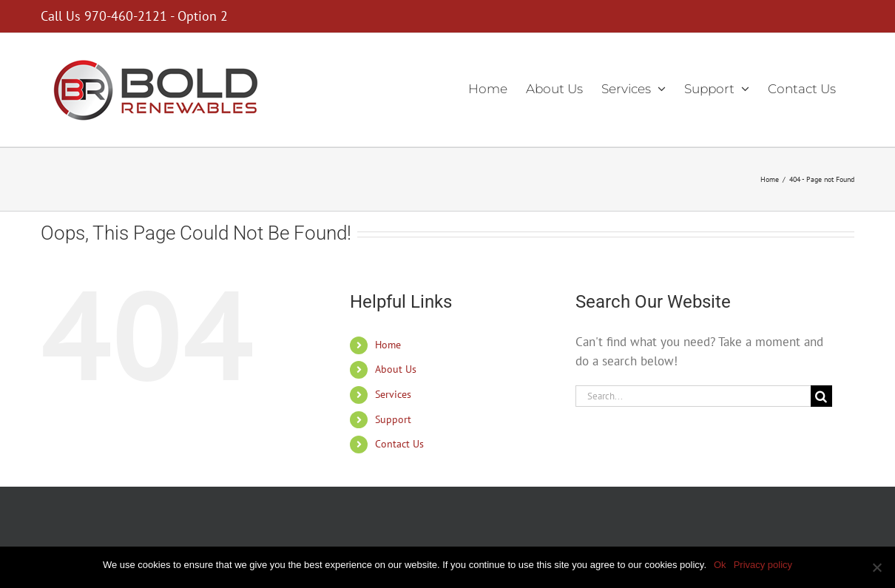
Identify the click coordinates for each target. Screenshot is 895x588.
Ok (720, 565)
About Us (396, 369)
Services (393, 394)
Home (388, 345)
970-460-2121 (126, 16)
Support (393, 419)
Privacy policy (763, 565)
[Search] (821, 396)
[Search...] (693, 396)
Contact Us (399, 444)
